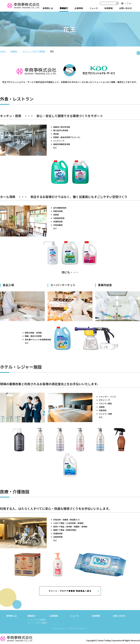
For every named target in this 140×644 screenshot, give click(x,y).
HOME (3, 51)
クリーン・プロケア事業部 (34, 51)
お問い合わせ (126, 8)
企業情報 (79, 8)
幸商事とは (48, 8)
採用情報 (108, 8)
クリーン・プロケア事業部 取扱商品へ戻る (70, 591)
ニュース (94, 8)
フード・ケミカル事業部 (36, 620)
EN (130, 3)
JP (126, 3)
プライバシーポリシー (78, 629)
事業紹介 (64, 8)
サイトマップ (58, 629)
